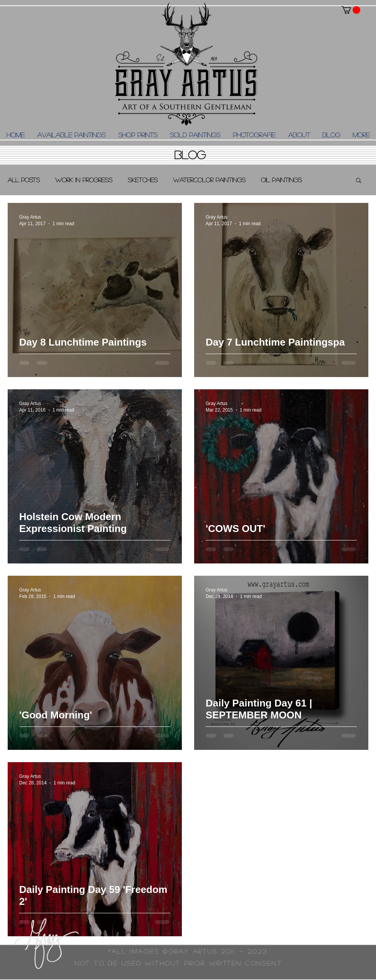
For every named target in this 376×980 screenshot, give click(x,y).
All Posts (24, 180)
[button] (351, 10)
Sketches (143, 180)
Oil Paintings (281, 180)
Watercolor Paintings (209, 180)
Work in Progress (84, 180)
